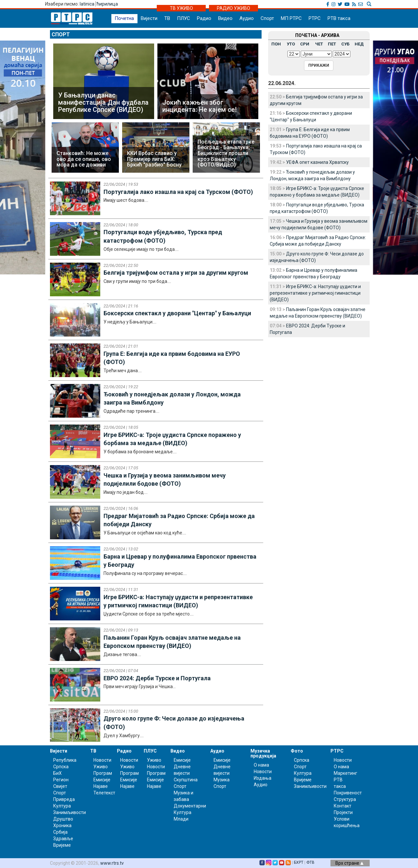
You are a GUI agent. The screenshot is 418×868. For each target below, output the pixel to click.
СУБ (345, 44)
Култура (62, 806)
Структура (345, 799)
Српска (302, 760)
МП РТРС (291, 18)
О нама (261, 765)
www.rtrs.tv (112, 863)
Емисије (102, 780)
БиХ (57, 773)
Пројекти (343, 812)
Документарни (190, 806)
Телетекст (104, 793)
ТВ (167, 18)
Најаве (101, 786)
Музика (222, 780)
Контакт (343, 806)
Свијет (60, 786)
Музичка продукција (263, 753)
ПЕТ (332, 44)
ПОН (276, 44)
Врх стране (349, 863)
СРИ (305, 44)
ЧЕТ (319, 44)
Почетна (124, 18)
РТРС (315, 18)
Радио (204, 18)
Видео (225, 18)
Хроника (62, 825)
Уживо (101, 767)
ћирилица (107, 4)
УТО (291, 44)
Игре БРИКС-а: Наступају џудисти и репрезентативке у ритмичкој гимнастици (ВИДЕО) (315, 293)
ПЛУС (184, 18)
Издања (263, 778)
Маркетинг (346, 773)
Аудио (247, 18)
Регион (61, 780)
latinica (87, 4)
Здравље (63, 839)
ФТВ (310, 862)
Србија (60, 832)
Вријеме (62, 845)
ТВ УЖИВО (181, 8)
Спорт (267, 18)
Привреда (64, 799)
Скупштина (186, 780)
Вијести (149, 18)
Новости (102, 760)
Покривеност (348, 793)
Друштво (63, 819)
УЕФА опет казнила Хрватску (317, 162)
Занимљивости (70, 812)
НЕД (359, 44)
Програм (103, 773)
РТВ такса (339, 18)
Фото (297, 751)
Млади (181, 819)
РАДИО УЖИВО (233, 8)
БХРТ (299, 862)
